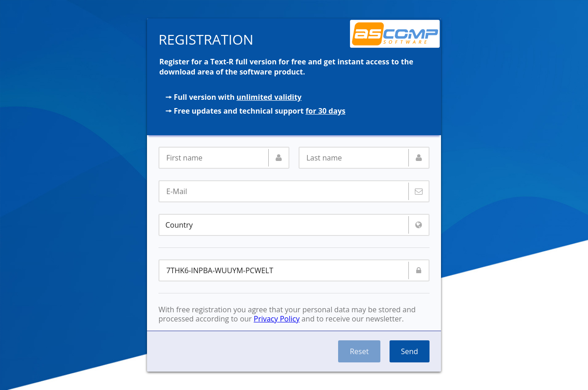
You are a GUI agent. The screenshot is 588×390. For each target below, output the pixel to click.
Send (410, 351)
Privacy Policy (277, 319)
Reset (359, 351)
